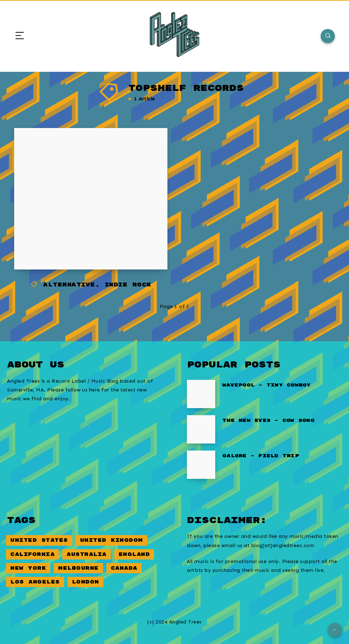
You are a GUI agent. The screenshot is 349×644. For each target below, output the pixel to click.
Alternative (69, 285)
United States (39, 540)
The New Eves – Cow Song (268, 420)
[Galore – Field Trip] (201, 465)
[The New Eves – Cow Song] (201, 429)
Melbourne (78, 568)
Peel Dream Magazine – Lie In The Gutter (90, 239)
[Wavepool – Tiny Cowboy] (201, 394)
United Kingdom (111, 540)
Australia (87, 554)
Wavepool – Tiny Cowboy (267, 385)
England (134, 554)
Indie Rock (128, 285)
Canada (124, 568)
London (85, 582)
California (32, 554)
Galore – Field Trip (261, 456)
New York (28, 568)
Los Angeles (35, 582)
